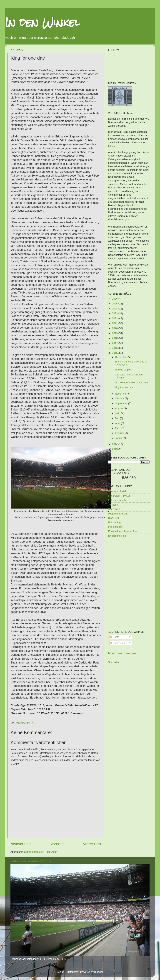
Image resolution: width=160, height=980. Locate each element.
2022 (115, 318)
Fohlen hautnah (117, 500)
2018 (115, 338)
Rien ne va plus (123, 370)
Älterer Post (92, 844)
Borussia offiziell (117, 491)
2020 (115, 328)
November (121, 394)
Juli (117, 413)
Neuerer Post (21, 844)
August (119, 408)
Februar (120, 433)
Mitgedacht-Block (118, 514)
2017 (115, 343)
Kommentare (119, 643)
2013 (115, 449)
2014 (115, 444)
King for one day (124, 387)
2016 (115, 348)
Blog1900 (113, 518)
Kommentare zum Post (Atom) (41, 852)
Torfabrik (113, 505)
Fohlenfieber (115, 527)
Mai (117, 418)
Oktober (120, 398)
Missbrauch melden (122, 653)
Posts (115, 637)
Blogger (99, 972)
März (118, 428)
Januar (119, 438)
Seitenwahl (114, 509)
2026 (115, 299)
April (118, 423)
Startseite (57, 844)
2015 (115, 353)
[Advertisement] (129, 562)
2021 (115, 323)
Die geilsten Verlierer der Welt (131, 382)
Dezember (121, 357)
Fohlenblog (114, 522)
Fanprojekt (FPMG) (119, 496)
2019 (115, 333)
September (122, 403)
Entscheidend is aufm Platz (123, 531)
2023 (115, 313)
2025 (115, 304)
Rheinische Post (117, 536)
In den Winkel (42, 22)
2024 (115, 309)
